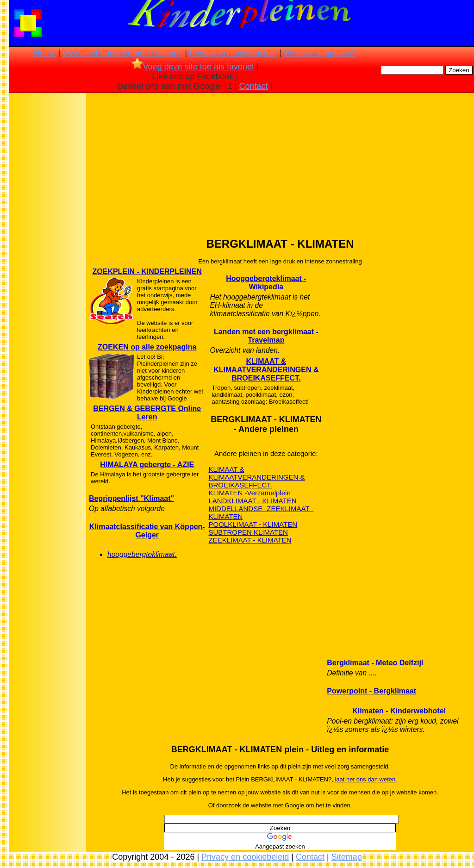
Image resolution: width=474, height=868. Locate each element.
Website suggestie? (320, 53)
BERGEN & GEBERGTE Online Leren (147, 413)
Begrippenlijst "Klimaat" (131, 498)
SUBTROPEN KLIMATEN (248, 532)
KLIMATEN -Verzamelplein (249, 493)
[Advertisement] (48, 241)
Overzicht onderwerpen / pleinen (122, 53)
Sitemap (347, 857)
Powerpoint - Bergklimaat (371, 691)
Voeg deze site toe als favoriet (193, 67)
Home (45, 53)
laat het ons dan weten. (366, 779)
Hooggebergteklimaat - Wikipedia (266, 283)
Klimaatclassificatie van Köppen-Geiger (147, 531)
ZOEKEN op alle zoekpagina (147, 347)
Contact (254, 86)
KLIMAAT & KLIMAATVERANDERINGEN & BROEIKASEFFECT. (266, 370)
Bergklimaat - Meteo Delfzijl (375, 663)
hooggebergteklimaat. (142, 554)
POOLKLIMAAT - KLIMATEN (253, 524)
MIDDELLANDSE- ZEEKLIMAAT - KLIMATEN (261, 512)
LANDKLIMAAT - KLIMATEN (252, 501)
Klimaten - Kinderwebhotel (399, 711)
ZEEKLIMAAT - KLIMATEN (250, 540)
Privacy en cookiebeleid (233, 53)
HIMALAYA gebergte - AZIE (147, 465)
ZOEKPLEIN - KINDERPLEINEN (147, 272)
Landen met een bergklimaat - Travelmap (266, 336)
